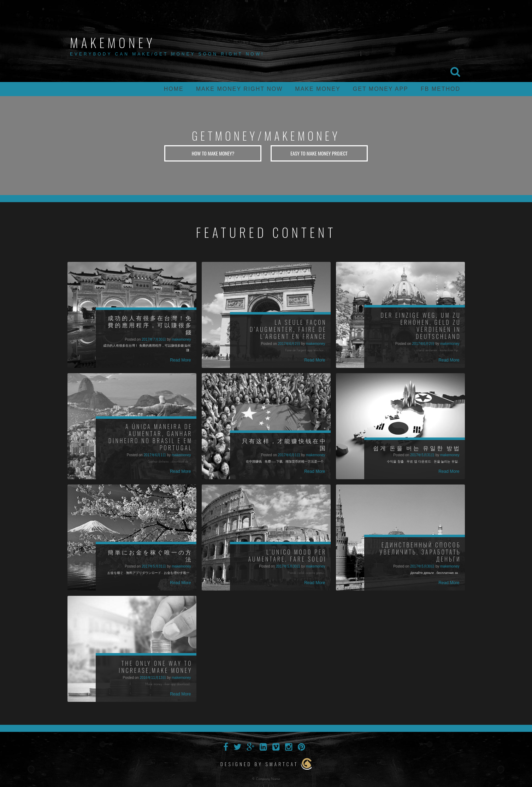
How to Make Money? (213, 153)
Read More (180, 360)
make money (318, 89)
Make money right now (240, 89)
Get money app (381, 89)
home (174, 89)
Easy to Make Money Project (319, 153)
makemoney (113, 42)
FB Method (441, 89)
